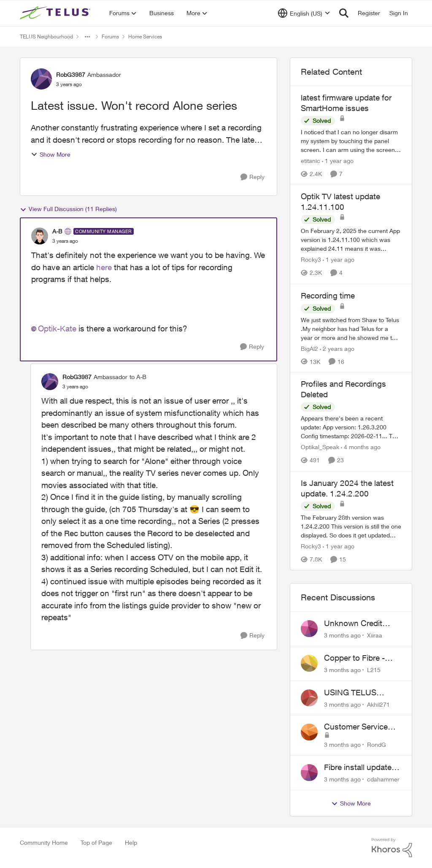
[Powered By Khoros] (392, 848)
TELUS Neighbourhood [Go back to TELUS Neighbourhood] (46, 37)
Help (131, 842)
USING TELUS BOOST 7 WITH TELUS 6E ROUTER (360, 693)
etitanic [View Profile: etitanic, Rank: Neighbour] (310, 161)
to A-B (138, 377)
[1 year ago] (338, 161)
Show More (51, 154)
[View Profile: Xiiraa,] (309, 629)
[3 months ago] (342, 635)
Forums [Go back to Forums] (110, 37)
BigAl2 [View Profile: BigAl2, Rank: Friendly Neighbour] (309, 348)
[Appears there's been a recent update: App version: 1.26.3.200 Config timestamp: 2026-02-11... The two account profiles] (351, 427)
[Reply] (252, 177)
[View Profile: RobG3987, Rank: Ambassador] (41, 79)
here (104, 267)
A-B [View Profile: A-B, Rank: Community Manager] (57, 231)
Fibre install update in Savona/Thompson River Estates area (362, 768)
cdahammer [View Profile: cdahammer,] (383, 779)
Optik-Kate (57, 328)
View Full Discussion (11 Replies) (68, 209)
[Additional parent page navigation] (87, 37)
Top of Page (96, 842)
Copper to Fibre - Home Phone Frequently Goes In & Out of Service (362, 658)
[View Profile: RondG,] (309, 732)
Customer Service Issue (356, 727)
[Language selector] (304, 13)
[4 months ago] (361, 447)
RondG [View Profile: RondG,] (377, 745)
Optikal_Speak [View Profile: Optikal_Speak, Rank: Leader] (320, 447)
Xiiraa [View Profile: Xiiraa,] (375, 635)
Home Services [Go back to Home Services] (145, 37)
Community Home (44, 842)
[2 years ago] (337, 348)
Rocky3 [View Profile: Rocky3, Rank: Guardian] (311, 260)
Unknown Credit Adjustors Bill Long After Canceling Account (358, 624)
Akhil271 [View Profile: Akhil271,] (378, 704)
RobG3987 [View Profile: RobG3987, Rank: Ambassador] (71, 75)
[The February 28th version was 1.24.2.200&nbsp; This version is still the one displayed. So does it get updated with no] (351, 526)
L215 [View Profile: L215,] (374, 670)
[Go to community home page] (56, 13)
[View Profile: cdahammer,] (309, 773)
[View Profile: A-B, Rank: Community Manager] (40, 236)
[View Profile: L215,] (309, 663)
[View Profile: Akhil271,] (309, 698)
